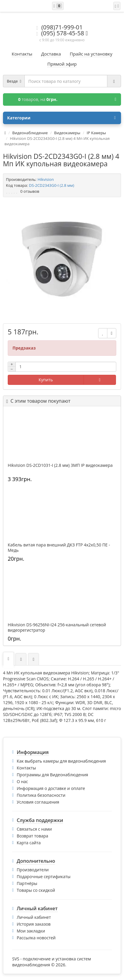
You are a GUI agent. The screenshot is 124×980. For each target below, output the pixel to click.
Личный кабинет (34, 917)
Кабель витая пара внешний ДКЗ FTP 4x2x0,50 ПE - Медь (59, 548)
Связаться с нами (34, 829)
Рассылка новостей (36, 938)
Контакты (26, 768)
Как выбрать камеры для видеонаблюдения (61, 761)
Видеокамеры (67, 133)
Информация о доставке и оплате (51, 788)
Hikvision (46, 179)
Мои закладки (31, 931)
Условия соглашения (38, 802)
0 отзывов (30, 191)
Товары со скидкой (36, 890)
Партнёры (27, 883)
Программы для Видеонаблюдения (52, 775)
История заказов (34, 924)
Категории (61, 118)
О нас (22, 781)
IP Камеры (96, 133)
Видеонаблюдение (30, 133)
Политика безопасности (41, 795)
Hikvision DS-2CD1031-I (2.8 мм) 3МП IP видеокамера (60, 465)
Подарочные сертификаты (44, 877)
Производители (33, 870)
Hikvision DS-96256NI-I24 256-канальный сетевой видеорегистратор (57, 627)
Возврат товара (32, 836)
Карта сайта (29, 843)
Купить (46, 380)
